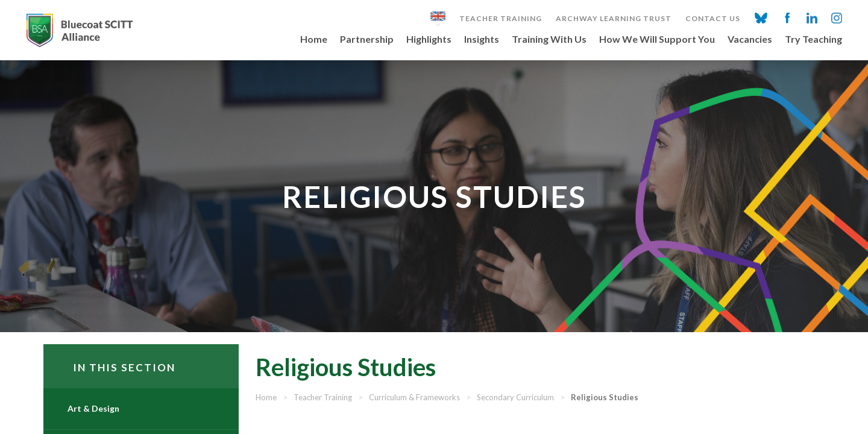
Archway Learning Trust (614, 19)
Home (314, 39)
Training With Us (549, 39)
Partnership (367, 39)
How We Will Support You (657, 39)
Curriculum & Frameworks (452, 415)
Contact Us (713, 19)
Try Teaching (813, 39)
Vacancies (750, 39)
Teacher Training (501, 19)
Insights (482, 39)
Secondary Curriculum (553, 415)
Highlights (429, 39)
